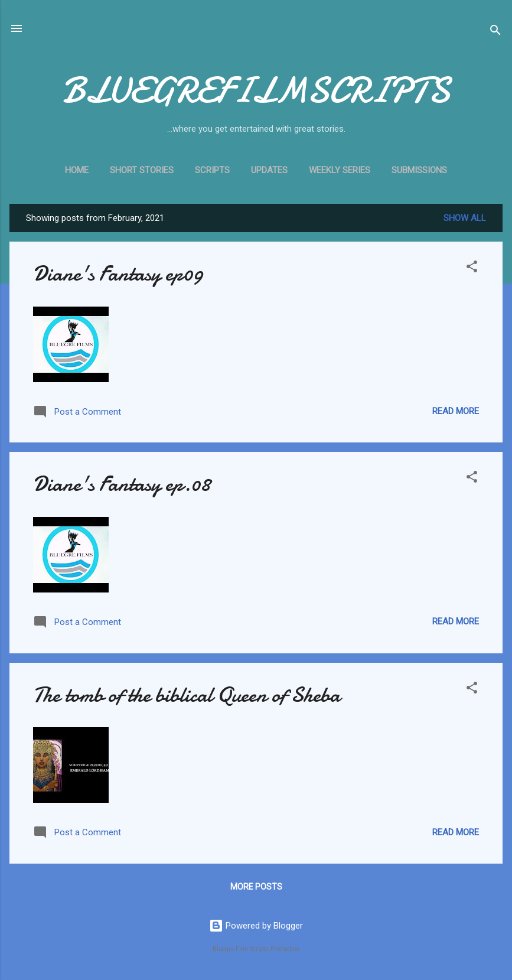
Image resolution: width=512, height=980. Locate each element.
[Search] (495, 32)
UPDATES (269, 170)
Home (77, 170)
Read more (456, 411)
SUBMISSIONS (419, 170)
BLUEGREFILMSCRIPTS (256, 90)
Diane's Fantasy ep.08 (122, 484)
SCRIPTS (212, 170)
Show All (465, 218)
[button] (472, 268)
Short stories (142, 170)
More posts (256, 887)
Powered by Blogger (256, 926)
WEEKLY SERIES (340, 170)
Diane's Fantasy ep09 (118, 274)
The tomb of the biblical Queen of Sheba (187, 695)
